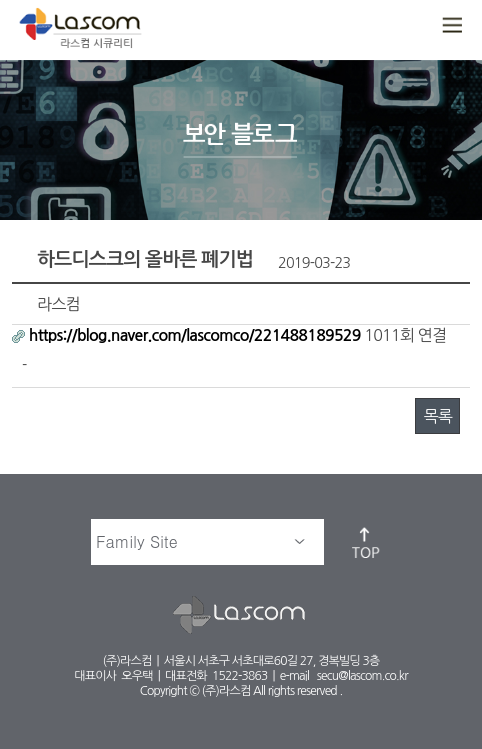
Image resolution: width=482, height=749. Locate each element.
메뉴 (450, 26)
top (367, 542)
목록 (437, 416)
